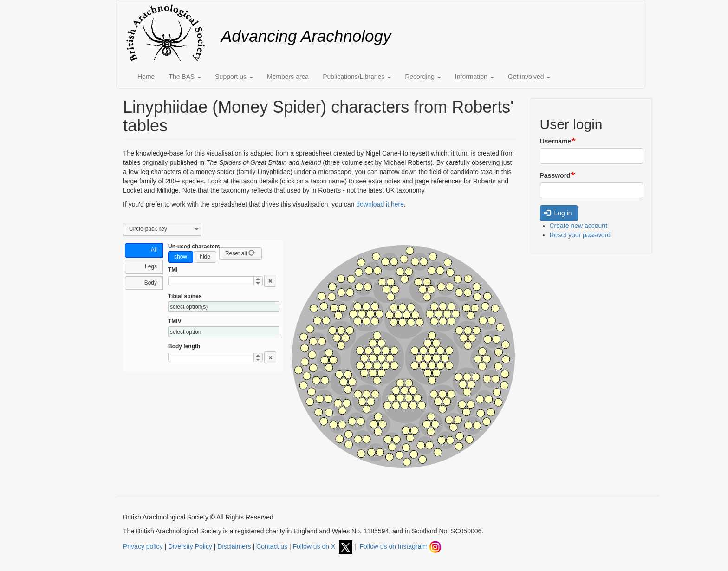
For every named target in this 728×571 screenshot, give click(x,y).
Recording (423, 77)
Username (556, 141)
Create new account (579, 226)
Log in (558, 213)
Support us (234, 77)
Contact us (272, 546)
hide (205, 257)
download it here (380, 204)
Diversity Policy (190, 546)
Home (146, 77)
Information (474, 77)
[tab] (144, 250)
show (181, 257)
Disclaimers (234, 546)
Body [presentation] (151, 283)
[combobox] (162, 229)
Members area (288, 77)
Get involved (529, 77)
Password (555, 175)
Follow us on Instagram (401, 546)
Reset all (240, 253)
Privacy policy (143, 546)
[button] (258, 279)
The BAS (185, 77)
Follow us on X (322, 546)
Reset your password (580, 235)
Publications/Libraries (357, 77)
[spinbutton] (206, 280)
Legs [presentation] (151, 266)
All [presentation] (154, 250)
